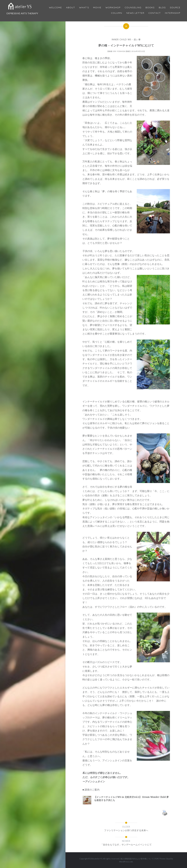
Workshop (113, 8)
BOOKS (150, 8)
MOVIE (97, 8)
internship (173, 13)
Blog (162, 8)
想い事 (137, 39)
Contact (155, 13)
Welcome (55, 8)
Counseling (133, 8)
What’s (84, 8)
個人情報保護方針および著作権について (137, 859)
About (70, 8)
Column (117, 13)
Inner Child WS (121, 39)
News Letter (135, 13)
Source (175, 8)
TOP (156, 859)
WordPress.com (126, 862)
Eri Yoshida (119, 51)
